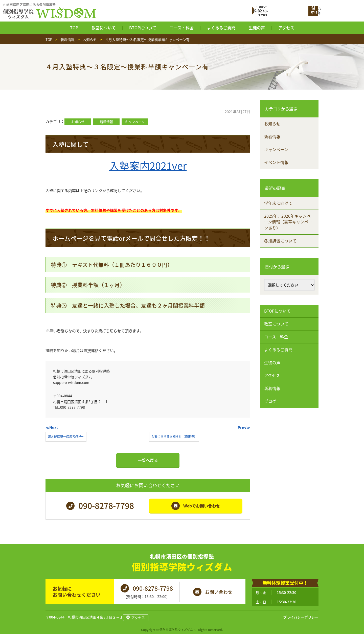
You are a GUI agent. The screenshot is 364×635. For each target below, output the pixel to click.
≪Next (52, 427)
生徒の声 (273, 375)
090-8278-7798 (73, 407)
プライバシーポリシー (301, 619)
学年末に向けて (279, 208)
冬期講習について (281, 248)
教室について (277, 333)
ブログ (271, 416)
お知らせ (78, 122)
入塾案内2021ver (148, 166)
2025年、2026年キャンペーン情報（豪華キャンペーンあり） (289, 228)
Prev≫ (244, 427)
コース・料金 (277, 347)
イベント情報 (277, 166)
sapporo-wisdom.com (71, 382)
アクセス (273, 388)
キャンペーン (135, 122)
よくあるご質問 (279, 361)
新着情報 (106, 122)
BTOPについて (278, 319)
